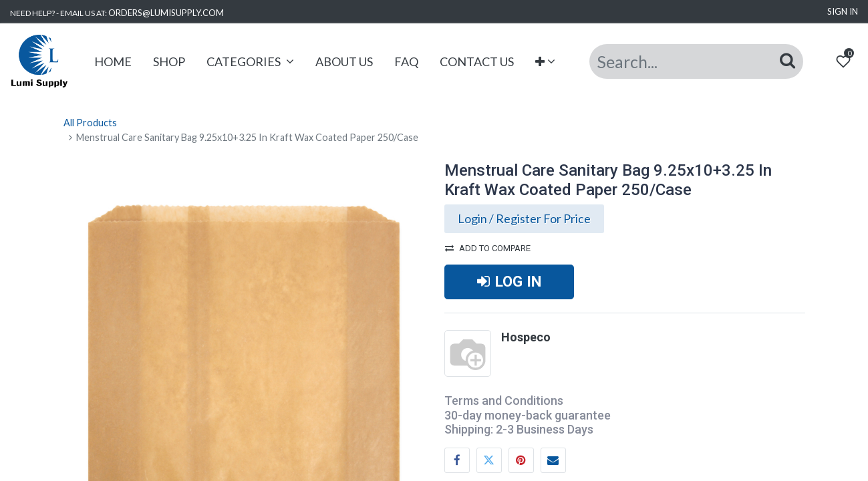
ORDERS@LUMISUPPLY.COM (166, 13)
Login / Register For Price (524, 218)
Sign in (843, 11)
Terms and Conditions (504, 400)
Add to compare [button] (488, 248)
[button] (546, 62)
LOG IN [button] (509, 281)
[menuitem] (113, 62)
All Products (90, 123)
